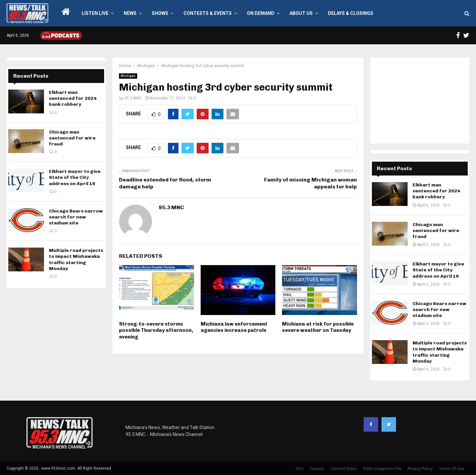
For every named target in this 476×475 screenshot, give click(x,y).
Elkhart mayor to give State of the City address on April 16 (75, 177)
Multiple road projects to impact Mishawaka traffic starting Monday (76, 259)
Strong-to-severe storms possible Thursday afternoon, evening (156, 330)
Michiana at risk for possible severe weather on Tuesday (318, 327)
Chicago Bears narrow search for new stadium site (76, 217)
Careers (317, 469)
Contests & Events (208, 13)
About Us (301, 13)
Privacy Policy (420, 469)
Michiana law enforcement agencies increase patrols (234, 327)
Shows (160, 13)
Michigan (128, 76)
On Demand (261, 13)
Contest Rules (344, 469)
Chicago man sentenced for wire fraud (72, 138)
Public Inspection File (382, 469)
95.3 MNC (133, 98)
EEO (300, 469)
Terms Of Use (452, 469)
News (130, 13)
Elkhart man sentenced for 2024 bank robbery (73, 98)
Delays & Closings (351, 13)
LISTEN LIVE (95, 13)
